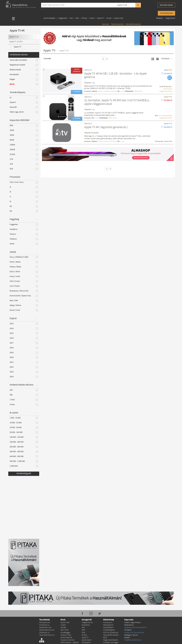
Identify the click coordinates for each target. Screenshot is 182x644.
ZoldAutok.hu (44, 633)
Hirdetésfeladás (166, 13)
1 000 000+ (24, 466)
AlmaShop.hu (44, 625)
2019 (24, 353)
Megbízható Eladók (111, 640)
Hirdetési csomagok (111, 643)
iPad (77, 18)
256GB (24, 150)
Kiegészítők (63, 18)
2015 (24, 333)
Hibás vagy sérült (24, 112)
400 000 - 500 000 (24, 456)
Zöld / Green (24, 281)
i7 (24, 197)
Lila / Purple (24, 286)
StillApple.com (45, 623)
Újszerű (24, 102)
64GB (24, 140)
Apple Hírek (119, 18)
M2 (24, 211)
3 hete (24, 404)
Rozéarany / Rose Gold (24, 291)
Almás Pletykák (66, 638)
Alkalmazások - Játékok (70, 643)
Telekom (24, 239)
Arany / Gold (24, 276)
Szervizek (105, 24)
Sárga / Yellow (24, 305)
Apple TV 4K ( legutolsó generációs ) (106, 127)
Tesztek (63, 628)
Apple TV (100, 18)
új (24, 98)
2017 (24, 343)
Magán (24, 79)
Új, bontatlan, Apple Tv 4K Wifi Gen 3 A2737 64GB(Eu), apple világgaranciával (117, 102)
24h (24, 390)
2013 (24, 324)
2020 (24, 357)
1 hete (24, 400)
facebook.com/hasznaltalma (135, 628)
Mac (71, 18)
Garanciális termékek (24, 60)
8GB (24, 125)
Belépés (160, 18)
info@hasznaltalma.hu (133, 640)
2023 (24, 372)
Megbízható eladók (24, 65)
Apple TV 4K (122, 5)
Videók (63, 625)
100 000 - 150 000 (24, 437)
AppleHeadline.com (47, 630)
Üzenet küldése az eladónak (107, 91)
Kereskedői (24, 75)
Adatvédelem (108, 628)
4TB (24, 169)
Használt (24, 107)
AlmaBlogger (65, 633)
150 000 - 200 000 (24, 442)
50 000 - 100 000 (24, 432)
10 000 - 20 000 (24, 423)
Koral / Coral (24, 310)
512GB (24, 154)
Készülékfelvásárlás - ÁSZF (111, 636)
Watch (92, 18)
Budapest (88, 91)
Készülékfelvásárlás (133, 24)
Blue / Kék (24, 301)
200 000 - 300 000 (24, 447)
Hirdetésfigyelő (24, 474)
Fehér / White (24, 262)
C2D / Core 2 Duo (24, 182)
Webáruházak (24, 70)
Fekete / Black (24, 267)
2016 (24, 338)
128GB (24, 145)
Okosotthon (86, 643)
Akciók (109, 18)
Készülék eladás (166, 5)
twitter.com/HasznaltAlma (134, 633)
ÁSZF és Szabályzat (111, 633)
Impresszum (108, 623)
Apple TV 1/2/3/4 (16, 42)
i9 (24, 201)
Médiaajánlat (108, 625)
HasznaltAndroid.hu (47, 635)
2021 (24, 362)
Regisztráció (170, 18)
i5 (24, 192)
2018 (24, 348)
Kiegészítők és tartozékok (87, 624)
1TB (24, 159)
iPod (83, 633)
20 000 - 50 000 (24, 427)
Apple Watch (87, 640)
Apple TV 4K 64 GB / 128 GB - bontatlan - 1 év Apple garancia (115, 76)
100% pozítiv (138, 91)
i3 (24, 187)
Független (24, 224)
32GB (24, 135)
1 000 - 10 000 (24, 418)
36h (24, 395)
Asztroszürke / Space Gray (24, 296)
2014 (24, 328)
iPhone (84, 18)
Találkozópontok (117, 24)
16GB (24, 130)
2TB (24, 164)
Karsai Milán (168, 141)
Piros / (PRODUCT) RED (24, 257)
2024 (24, 377)
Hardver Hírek (66, 635)
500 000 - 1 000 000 (24, 461)
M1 (24, 206)
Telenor (24, 234)
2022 (24, 367)
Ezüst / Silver (24, 272)
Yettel (24, 244)
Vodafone (24, 229)
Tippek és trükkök (67, 640)
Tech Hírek (65, 630)
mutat (122, 91)
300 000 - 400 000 (24, 452)
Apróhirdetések (50, 18)
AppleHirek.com (45, 628)
